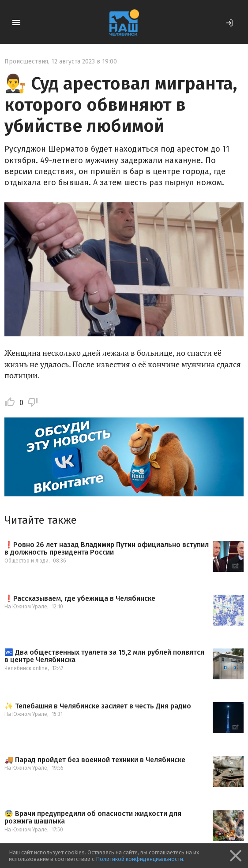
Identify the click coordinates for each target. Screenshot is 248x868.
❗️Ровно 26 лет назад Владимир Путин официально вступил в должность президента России (107, 549)
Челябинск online (26, 668)
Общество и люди (26, 561)
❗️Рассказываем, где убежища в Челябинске (80, 599)
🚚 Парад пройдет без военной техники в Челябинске (95, 760)
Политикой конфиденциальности (139, 859)
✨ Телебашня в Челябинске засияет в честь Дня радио (98, 706)
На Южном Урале (26, 607)
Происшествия (26, 61)
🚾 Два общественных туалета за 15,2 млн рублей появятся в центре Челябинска (104, 656)
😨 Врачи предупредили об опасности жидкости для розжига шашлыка (93, 818)
